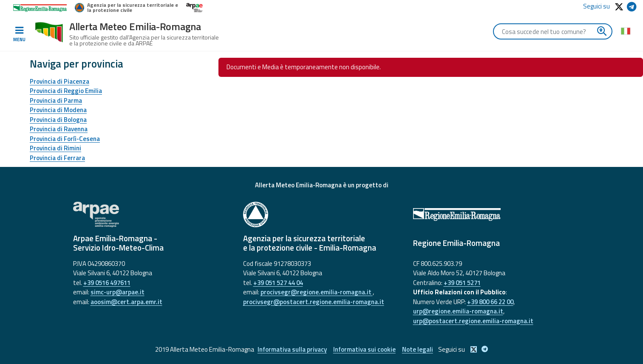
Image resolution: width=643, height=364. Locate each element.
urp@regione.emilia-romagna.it (458, 311)
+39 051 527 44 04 (278, 283)
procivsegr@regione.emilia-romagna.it (317, 292)
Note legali (418, 349)
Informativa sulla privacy (292, 349)
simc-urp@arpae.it (118, 292)
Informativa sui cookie (364, 349)
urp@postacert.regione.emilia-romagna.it (473, 321)
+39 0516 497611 (107, 283)
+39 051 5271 (462, 283)
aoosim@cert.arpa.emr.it (126, 302)
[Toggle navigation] (19, 34)
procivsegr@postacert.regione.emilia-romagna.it (314, 302)
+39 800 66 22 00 (490, 302)
